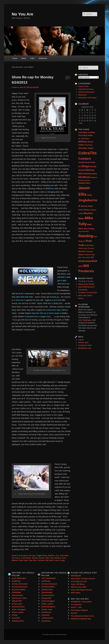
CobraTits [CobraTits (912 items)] (87, 153)
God (57, 556)
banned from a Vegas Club (39, 316)
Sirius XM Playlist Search (81, 590)
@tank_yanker (18, 612)
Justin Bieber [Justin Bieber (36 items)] (84, 210)
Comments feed (85, 345)
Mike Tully (50, 558)
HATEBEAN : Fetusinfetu (81, 602)
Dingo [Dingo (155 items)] (85, 166)
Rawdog (58, 558)
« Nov (81, 123)
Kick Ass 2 (21, 300)
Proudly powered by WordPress (54, 635)
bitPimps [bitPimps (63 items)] (83, 142)
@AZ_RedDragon (19, 578)
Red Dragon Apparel (79, 610)
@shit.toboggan (48, 601)
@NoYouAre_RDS (19, 598)
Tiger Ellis (33, 560)
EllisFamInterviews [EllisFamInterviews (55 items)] (88, 174)
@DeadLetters (47, 590)
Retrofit (74, 613)
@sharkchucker (18, 607)
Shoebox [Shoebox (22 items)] (91, 248)
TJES (32, 58)
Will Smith (49, 560)
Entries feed (83, 342)
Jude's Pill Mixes (78, 584)
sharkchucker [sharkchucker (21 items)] (83, 248)
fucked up (54, 297)
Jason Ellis (64, 556)
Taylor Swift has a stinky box (49, 303)
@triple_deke (47, 609)
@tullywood (46, 612)
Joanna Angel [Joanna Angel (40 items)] (87, 206)
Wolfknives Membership (81, 619)
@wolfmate (46, 621)
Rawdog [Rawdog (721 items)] (86, 236)
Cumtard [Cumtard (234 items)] (85, 159)
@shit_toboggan (19, 609)
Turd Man (41, 560)
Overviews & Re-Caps (27, 556)
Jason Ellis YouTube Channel (83, 579)
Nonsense (82, 95)
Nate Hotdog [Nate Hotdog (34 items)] (89, 229)
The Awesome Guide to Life (82, 616)
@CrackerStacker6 (19, 587)
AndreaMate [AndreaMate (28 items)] (83, 133)
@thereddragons (48, 607)
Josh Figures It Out (79, 581)
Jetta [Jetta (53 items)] (89, 195)
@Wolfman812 (18, 621)
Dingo (45, 556)
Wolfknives (43, 58)
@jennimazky (17, 595)
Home (15, 58)
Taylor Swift (23, 560)
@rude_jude (17, 604)
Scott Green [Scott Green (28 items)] (89, 245)
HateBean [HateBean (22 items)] (94, 177)
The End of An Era (86, 281)
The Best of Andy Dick (88, 293)
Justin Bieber (26, 558)
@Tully (15, 615)
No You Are (22, 14)
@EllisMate (16, 592)
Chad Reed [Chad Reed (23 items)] (88, 145)
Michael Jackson (38, 558)
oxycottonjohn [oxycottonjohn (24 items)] (84, 231)
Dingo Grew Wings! (86, 284)
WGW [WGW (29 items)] (81, 266)
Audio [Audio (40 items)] (90, 135)
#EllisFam (50, 188)
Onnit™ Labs (76, 607)
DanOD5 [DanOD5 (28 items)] (81, 162)
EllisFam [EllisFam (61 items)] (90, 170)
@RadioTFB (17, 601)
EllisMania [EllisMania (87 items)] (84, 177)
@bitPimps (16, 581)
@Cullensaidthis (19, 590)
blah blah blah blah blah (22, 297)
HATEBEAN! (76, 576)
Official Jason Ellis (79, 587)
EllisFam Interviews (86, 92)
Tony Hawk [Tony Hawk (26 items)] (86, 257)
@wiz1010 (16, 618)
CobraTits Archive (86, 89)
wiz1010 (36, 87)
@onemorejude (48, 595)
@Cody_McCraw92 (20, 584)
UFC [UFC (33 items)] (92, 257)
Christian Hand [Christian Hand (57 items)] (86, 148)
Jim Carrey (16, 558)
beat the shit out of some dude (45, 313)
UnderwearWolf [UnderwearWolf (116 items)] (88, 261)
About (24, 58)
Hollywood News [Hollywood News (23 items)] (84, 180)
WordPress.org (85, 348)
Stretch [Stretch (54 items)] (82, 251)
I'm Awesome (76, 604)
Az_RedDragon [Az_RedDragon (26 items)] (84, 138)
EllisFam (51, 556)
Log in (81, 340)
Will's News (76, 593)
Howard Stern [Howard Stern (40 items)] (84, 183)
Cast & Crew (83, 86)
